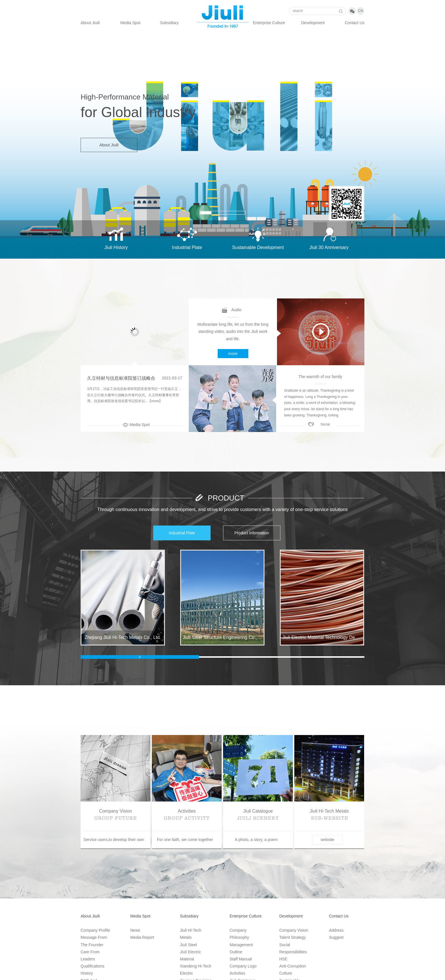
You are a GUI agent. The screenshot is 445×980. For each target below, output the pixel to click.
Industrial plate (182, 533)
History (87, 973)
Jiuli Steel (188, 945)
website (327, 840)
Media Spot (130, 23)
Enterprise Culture (269, 23)
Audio (236, 310)
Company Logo (243, 966)
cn (361, 11)
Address (336, 930)
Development (313, 23)
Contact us (355, 23)
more (233, 354)
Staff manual (241, 959)
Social (325, 424)
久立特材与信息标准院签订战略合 (121, 378)
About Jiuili (90, 23)
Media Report (142, 937)
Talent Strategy (292, 937)
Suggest (336, 937)
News (135, 930)
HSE (283, 959)
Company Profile (95, 930)
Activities (237, 973)
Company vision (294, 930)
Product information (252, 533)
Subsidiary (169, 23)
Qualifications (93, 966)
